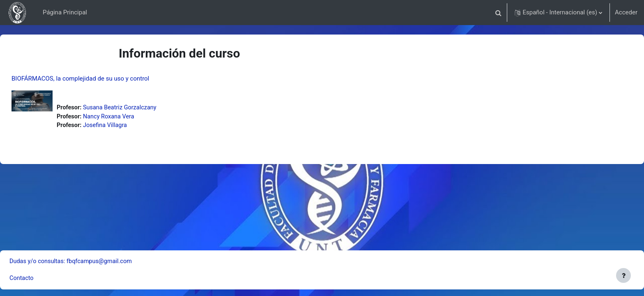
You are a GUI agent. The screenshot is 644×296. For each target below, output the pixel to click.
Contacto (42, 278)
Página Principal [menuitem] (65, 12)
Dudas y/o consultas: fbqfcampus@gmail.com (93, 261)
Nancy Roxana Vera (130, 117)
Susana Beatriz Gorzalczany (141, 108)
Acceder (626, 12)
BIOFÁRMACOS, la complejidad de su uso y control (100, 79)
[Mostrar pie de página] (623, 275)
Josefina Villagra (126, 126)
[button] (498, 13)
